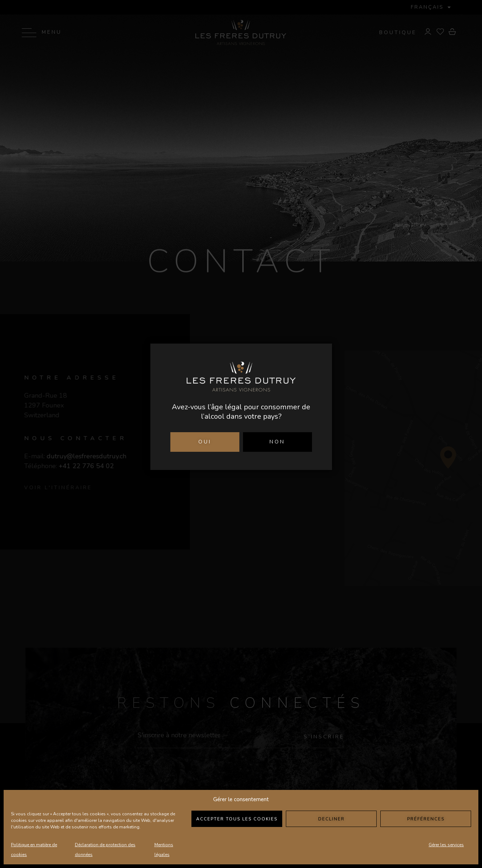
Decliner (331, 819)
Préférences (426, 819)
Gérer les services (446, 845)
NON (277, 442)
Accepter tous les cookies (237, 819)
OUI (205, 442)
